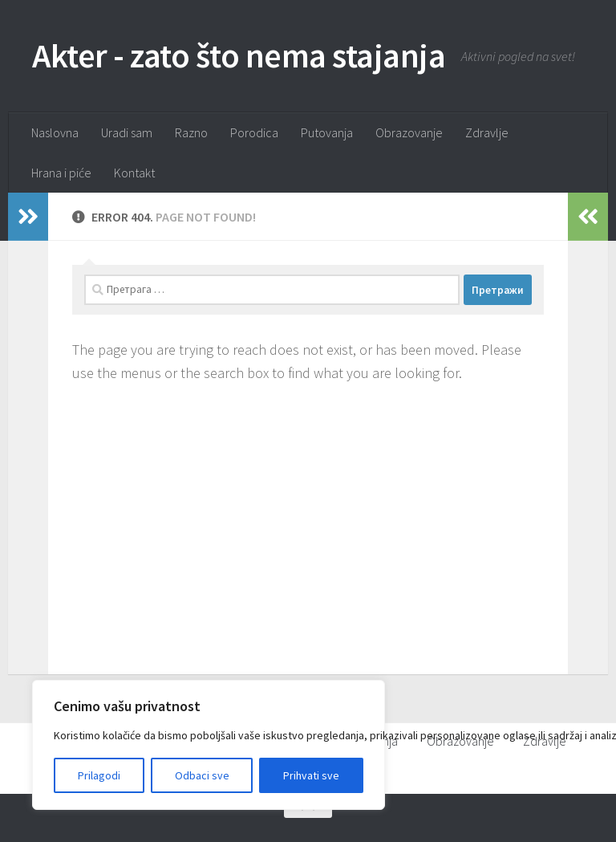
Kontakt (134, 173)
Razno (191, 132)
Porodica (254, 132)
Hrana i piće (61, 173)
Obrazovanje (409, 132)
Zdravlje (487, 132)
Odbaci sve (202, 775)
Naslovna (55, 132)
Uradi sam (127, 132)
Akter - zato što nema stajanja (239, 55)
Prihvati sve (311, 775)
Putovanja (327, 132)
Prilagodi (99, 775)
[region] (209, 745)
